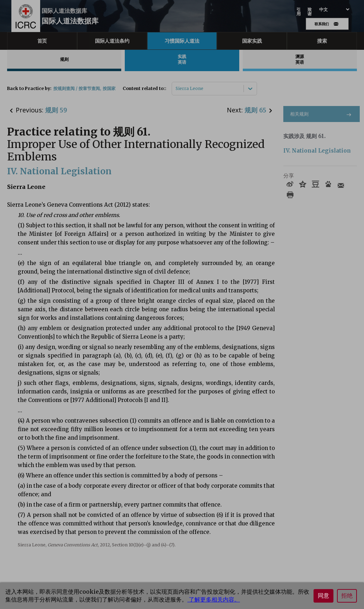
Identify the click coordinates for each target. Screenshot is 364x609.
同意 (323, 596)
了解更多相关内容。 (214, 599)
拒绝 (347, 596)
